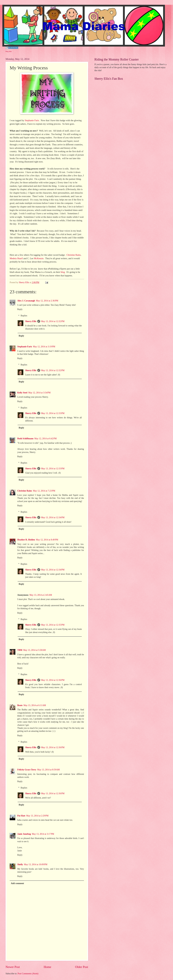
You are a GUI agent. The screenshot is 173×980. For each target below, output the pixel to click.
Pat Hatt (21, 816)
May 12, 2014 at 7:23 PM (44, 491)
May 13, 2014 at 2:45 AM (41, 595)
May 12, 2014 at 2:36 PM (47, 301)
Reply (20, 309)
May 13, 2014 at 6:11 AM (35, 705)
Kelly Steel (22, 393)
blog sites (9, 51)
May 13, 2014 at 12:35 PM (53, 625)
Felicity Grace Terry (27, 770)
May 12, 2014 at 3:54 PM (39, 393)
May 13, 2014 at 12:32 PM (53, 321)
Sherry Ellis (31, 321)
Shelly (20, 864)
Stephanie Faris (32, 120)
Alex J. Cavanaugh (26, 301)
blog (62, 272)
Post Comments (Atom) (28, 974)
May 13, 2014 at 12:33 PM (53, 413)
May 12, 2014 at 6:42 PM (46, 439)
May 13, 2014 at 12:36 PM (53, 680)
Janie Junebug (24, 834)
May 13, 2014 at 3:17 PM (43, 834)
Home (47, 967)
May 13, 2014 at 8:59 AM (49, 770)
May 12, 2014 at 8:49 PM (47, 540)
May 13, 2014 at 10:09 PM (36, 864)
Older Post (82, 967)
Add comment (17, 883)
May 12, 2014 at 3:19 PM (44, 347)
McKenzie (39, 258)
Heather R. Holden (26, 540)
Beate (20, 705)
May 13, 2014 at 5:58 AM (34, 650)
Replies (24, 316)
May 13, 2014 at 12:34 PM (53, 517)
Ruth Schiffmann (25, 439)
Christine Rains (73, 255)
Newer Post (13, 967)
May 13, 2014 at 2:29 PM (37, 816)
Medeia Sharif (16, 258)
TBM (20, 650)
